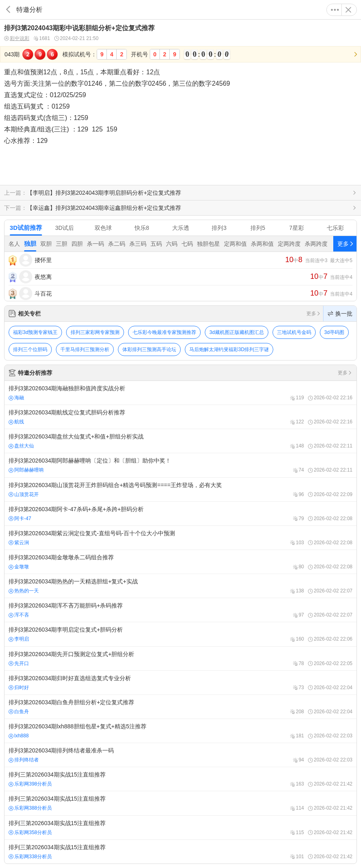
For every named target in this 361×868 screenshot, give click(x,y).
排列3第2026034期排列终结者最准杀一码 (180, 755)
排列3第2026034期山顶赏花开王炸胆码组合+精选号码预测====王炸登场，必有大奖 (180, 490)
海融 (16, 398)
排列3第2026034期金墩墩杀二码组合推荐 (180, 562)
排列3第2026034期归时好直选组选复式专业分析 (180, 683)
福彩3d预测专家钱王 (35, 332)
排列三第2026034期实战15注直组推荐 (180, 779)
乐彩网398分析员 (30, 784)
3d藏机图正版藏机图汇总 (236, 332)
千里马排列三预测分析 (85, 349)
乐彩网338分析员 (30, 857)
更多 (335, 10)
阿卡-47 (20, 519)
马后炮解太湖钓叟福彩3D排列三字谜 (229, 349)
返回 (8, 10)
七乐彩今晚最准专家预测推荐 (164, 332)
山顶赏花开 (24, 494)
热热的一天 (24, 591)
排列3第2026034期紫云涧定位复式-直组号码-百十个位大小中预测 (180, 538)
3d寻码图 (334, 332)
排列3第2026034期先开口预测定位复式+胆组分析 (180, 659)
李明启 (19, 639)
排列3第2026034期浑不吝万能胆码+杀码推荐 (180, 610)
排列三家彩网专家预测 (95, 332)
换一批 (340, 314)
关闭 (348, 10)
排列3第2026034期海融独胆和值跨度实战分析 (180, 393)
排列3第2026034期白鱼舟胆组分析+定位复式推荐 (180, 707)
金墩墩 (19, 567)
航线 (16, 422)
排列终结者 (24, 760)
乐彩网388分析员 (30, 808)
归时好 (19, 688)
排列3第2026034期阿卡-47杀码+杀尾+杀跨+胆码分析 (180, 514)
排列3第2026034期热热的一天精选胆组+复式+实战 (180, 586)
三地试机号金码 (294, 332)
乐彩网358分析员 (30, 832)
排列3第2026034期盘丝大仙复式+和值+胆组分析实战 (180, 441)
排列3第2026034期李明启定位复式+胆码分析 (180, 634)
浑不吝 (19, 615)
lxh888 (19, 736)
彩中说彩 (17, 39)
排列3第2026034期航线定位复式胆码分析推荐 (180, 417)
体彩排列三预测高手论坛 (149, 349)
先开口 (19, 663)
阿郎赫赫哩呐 (26, 470)
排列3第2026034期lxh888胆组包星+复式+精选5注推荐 (180, 731)
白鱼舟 (19, 712)
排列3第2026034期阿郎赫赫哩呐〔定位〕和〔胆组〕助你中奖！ (180, 465)
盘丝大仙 (21, 446)
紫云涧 (19, 543)
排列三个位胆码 (30, 349)
